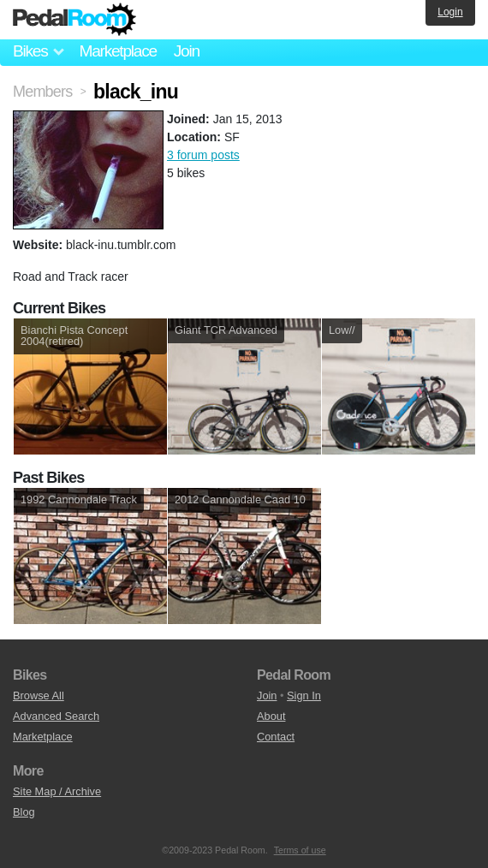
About (271, 716)
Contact (276, 737)
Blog (24, 812)
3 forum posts (203, 155)
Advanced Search (56, 716)
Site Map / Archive (57, 791)
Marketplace (117, 51)
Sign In (304, 696)
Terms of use (300, 850)
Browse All (39, 696)
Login (450, 12)
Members (42, 92)
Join (187, 51)
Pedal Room (74, 20)
